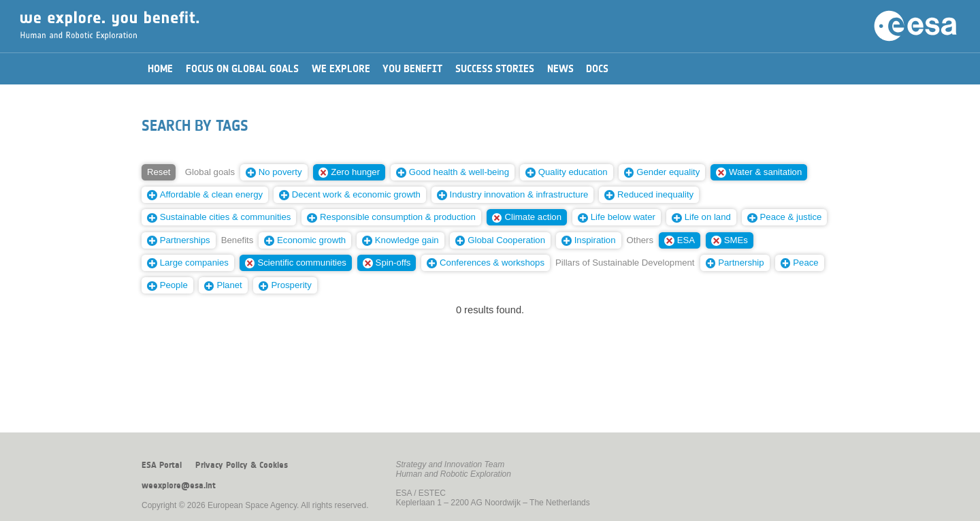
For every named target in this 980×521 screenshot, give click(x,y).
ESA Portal (162, 465)
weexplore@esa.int (179, 486)
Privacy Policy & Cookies (242, 465)
